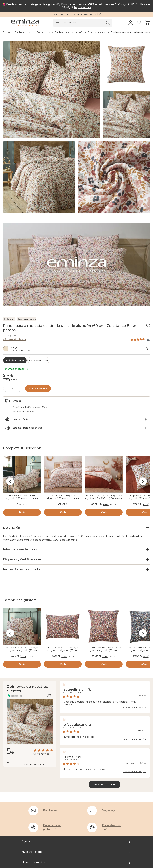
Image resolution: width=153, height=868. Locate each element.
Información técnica (15, 339)
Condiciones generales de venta (38, 787)
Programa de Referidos (33, 820)
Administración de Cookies (35, 795)
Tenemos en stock (16, 369)
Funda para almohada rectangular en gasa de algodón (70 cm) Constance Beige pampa (22, 605)
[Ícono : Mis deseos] (148, 326)
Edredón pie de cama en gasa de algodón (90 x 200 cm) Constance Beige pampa (104, 498)
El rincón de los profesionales (36, 827)
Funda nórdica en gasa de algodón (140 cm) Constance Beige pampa (22, 498)
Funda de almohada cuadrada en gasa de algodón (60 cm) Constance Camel (104, 605)
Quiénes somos (28, 805)
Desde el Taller (28, 809)
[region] (76, 34)
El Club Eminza (28, 816)
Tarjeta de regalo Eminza (34, 823)
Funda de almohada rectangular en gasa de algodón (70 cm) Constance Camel (63, 605)
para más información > (23, 412)
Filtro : (11, 717)
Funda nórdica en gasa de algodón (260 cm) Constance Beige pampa (63, 498)
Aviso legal (26, 791)
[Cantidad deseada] (13, 388)
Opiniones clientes (30, 799)
